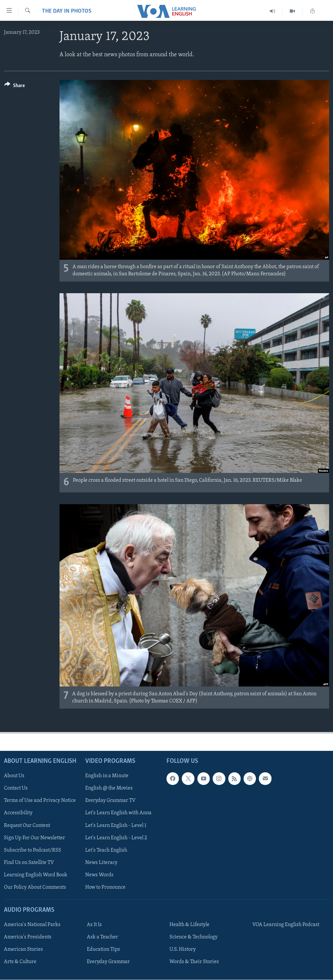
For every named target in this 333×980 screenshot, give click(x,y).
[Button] (14, 87)
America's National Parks (32, 925)
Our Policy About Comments (35, 887)
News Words (99, 875)
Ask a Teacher (102, 937)
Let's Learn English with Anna (118, 813)
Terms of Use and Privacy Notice (40, 801)
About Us (14, 776)
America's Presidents (28, 937)
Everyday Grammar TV (110, 801)
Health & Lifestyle (189, 925)
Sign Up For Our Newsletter (34, 838)
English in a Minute (107, 776)
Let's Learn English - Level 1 (116, 826)
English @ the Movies (109, 789)
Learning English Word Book (36, 875)
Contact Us (16, 789)
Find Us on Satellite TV (29, 863)
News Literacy (101, 863)
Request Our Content (27, 826)
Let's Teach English (106, 850)
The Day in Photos (67, 11)
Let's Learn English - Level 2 (116, 838)
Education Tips (103, 950)
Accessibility (18, 813)
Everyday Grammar (108, 962)
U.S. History (183, 950)
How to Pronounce (105, 887)
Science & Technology (193, 937)
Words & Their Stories (194, 962)
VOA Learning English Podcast (286, 925)
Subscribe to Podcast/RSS (33, 850)
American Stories (23, 950)
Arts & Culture (20, 962)
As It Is (94, 925)
